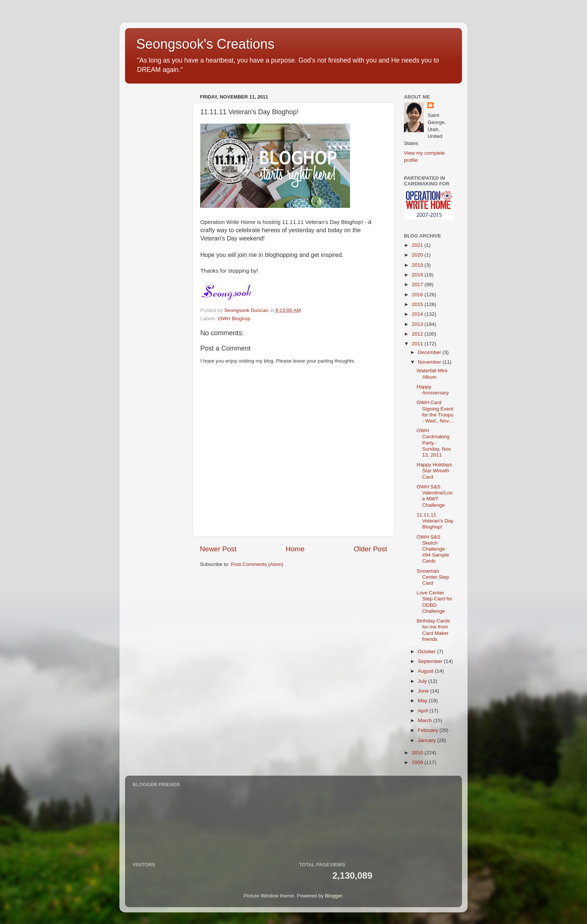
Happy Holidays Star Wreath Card (434, 471)
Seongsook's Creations (205, 44)
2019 (418, 265)
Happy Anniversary (433, 390)
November (430, 362)
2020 (418, 255)
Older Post (370, 549)
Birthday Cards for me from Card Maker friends (433, 630)
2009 (418, 762)
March (425, 720)
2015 (418, 304)
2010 (418, 753)
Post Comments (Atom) (257, 564)
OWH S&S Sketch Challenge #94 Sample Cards (433, 549)
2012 (418, 334)
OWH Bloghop (234, 319)
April (424, 711)
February (429, 730)
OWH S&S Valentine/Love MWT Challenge (435, 496)
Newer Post (218, 549)
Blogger (334, 896)
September (431, 661)
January (428, 740)
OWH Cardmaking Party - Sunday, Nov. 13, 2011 (434, 443)
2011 (418, 344)
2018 (418, 275)
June (424, 691)
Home (295, 549)
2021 (418, 245)
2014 (418, 314)
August (426, 671)
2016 (418, 295)
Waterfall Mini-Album (433, 374)
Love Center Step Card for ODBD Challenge (434, 602)
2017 (418, 284)
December (430, 352)
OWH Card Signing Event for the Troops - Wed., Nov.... (435, 412)
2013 (418, 324)
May (423, 701)
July (423, 681)
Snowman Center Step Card (433, 577)
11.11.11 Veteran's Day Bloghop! (435, 521)
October (428, 652)
